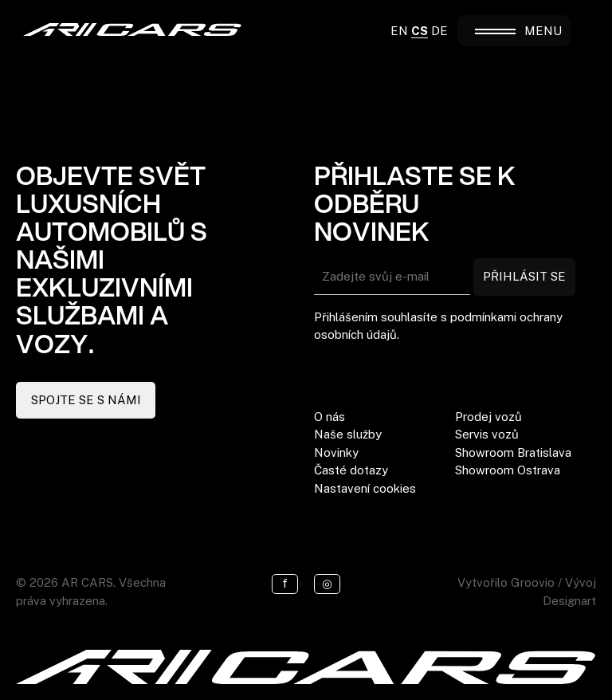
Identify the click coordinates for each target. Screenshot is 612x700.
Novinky (336, 452)
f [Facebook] (285, 583)
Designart (569, 601)
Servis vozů (487, 434)
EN (399, 31)
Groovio (533, 582)
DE (439, 31)
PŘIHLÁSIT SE (524, 276)
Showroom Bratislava (513, 452)
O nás (330, 417)
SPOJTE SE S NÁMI (86, 400)
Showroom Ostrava (508, 470)
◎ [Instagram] (327, 583)
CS (420, 31)
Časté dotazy (351, 470)
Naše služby (348, 434)
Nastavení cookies (365, 488)
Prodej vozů (488, 417)
